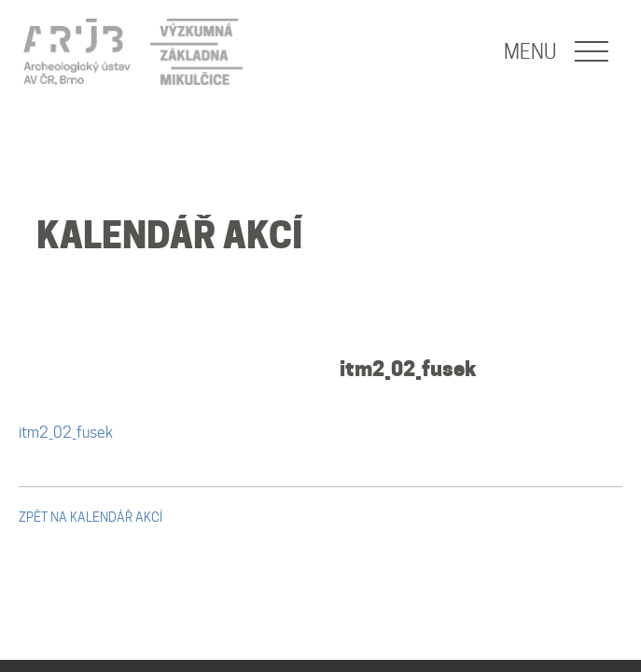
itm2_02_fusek (408, 369)
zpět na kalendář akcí (91, 517)
